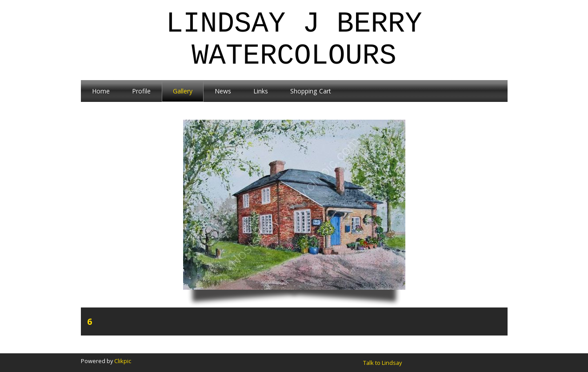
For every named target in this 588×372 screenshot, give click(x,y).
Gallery (183, 91)
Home (101, 91)
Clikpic (123, 361)
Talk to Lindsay (382, 363)
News (223, 91)
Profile (141, 91)
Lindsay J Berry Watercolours (294, 40)
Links (261, 91)
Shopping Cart (311, 91)
